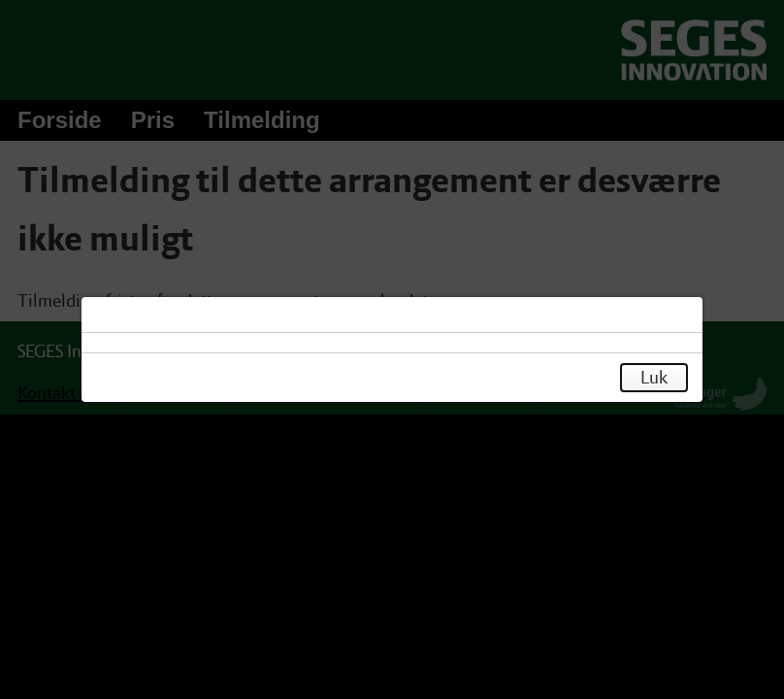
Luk (654, 377)
